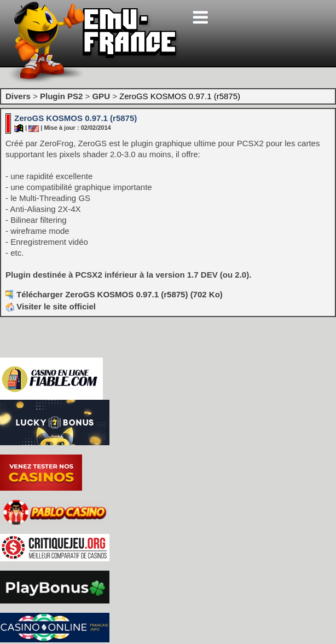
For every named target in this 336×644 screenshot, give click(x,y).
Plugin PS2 (61, 96)
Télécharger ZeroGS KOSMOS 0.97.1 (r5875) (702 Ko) (120, 294)
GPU (101, 96)
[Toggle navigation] (200, 17)
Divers (18, 96)
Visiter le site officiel (51, 306)
